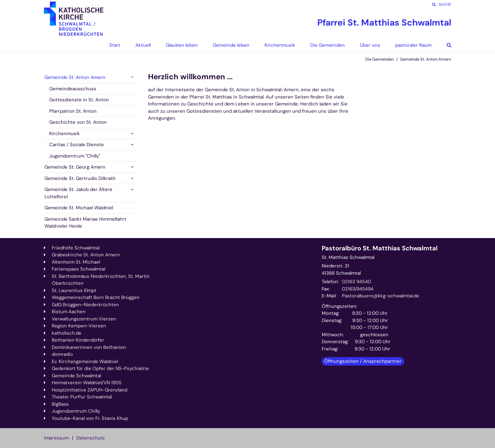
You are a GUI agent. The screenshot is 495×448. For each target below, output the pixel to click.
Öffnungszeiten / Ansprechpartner (363, 361)
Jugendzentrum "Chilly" (75, 156)
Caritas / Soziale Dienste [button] (77, 145)
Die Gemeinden (379, 59)
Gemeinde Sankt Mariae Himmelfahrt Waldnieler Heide (85, 223)
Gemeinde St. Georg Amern (75, 167)
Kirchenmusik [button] (280, 45)
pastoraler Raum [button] (413, 45)
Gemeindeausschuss (73, 89)
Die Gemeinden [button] (328, 45)
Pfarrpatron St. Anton (73, 111)
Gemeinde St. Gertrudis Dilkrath (80, 178)
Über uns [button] (370, 45)
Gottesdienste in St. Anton (79, 100)
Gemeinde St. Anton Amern (426, 59)
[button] (444, 45)
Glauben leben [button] (182, 45)
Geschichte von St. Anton (78, 122)
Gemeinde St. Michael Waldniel (79, 208)
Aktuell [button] (143, 45)
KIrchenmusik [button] (65, 134)
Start (115, 45)
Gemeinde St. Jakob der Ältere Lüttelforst (78, 193)
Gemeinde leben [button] (231, 45)
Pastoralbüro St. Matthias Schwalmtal (380, 248)
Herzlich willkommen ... (190, 77)
